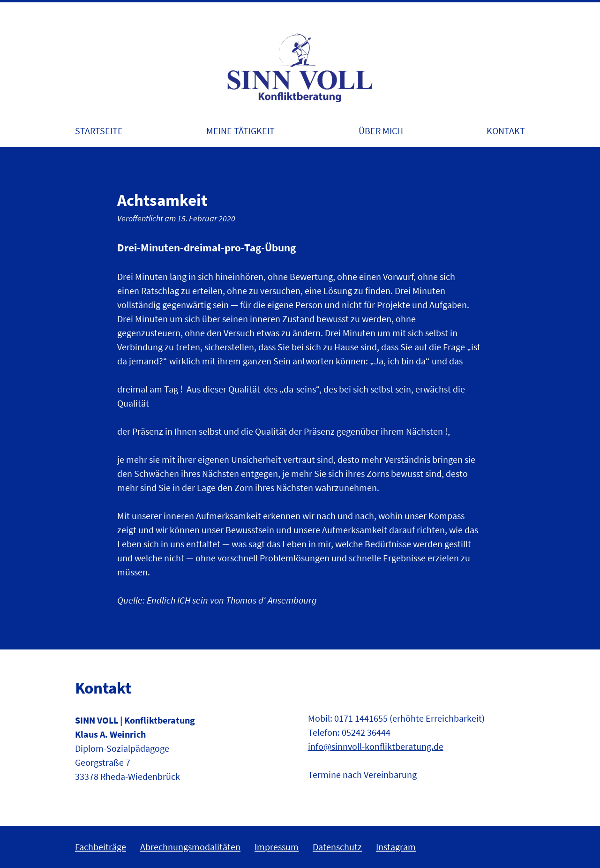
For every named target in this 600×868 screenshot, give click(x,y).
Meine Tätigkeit (240, 131)
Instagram (396, 847)
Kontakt (506, 131)
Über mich (381, 131)
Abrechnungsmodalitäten (190, 847)
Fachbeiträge (101, 847)
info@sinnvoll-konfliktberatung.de (376, 746)
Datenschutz (337, 847)
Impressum (277, 847)
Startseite (99, 131)
